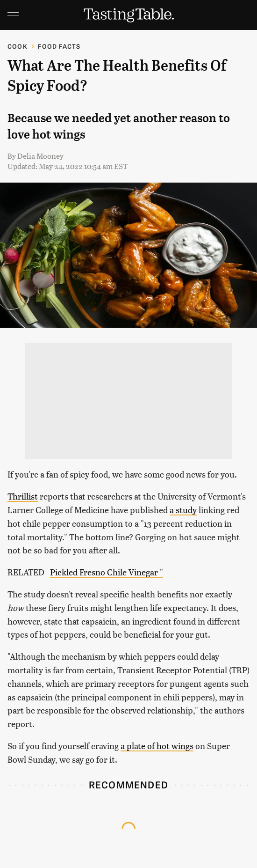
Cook (18, 46)
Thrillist (23, 496)
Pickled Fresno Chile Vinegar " (107, 572)
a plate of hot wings (157, 746)
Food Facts (59, 46)
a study (183, 510)
